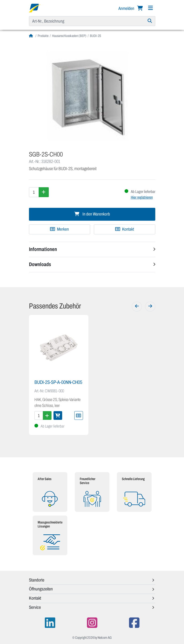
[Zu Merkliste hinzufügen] (60, 229)
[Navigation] (151, 8)
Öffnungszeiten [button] (41, 589)
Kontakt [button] (35, 598)
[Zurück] (137, 307)
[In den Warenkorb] (58, 415)
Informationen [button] (43, 249)
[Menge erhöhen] (44, 192)
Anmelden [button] (127, 8)
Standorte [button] (37, 580)
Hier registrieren (142, 197)
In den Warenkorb (92, 214)
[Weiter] (150, 307)
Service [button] (35, 607)
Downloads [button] (40, 264)
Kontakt (125, 229)
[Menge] (34, 192)
